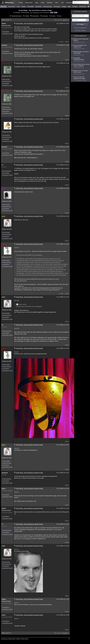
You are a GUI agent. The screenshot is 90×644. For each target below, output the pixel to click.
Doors (4, 489)
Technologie (57, 7)
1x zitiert (61, 294)
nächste (65, 20)
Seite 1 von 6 (7, 20)
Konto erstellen (81, 30)
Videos (43, 3)
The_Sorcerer (6, 63)
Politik (18, 7)
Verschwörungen (47, 7)
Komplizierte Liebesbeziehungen (80, 60)
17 (2, 165)
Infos (60, 16)
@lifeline (17, 248)
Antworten (45, 16)
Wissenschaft (11, 7)
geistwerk (5, 473)
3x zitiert (61, 42)
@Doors (17, 549)
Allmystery (9, 3)
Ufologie (64, 7)
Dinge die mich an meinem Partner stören (80, 72)
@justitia (17, 301)
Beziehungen (36, 12)
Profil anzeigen (6, 79)
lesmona (4, 45)
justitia (4, 244)
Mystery (24, 7)
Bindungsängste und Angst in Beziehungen (80, 53)
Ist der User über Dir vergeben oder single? (80, 79)
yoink (3, 216)
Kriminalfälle (31, 7)
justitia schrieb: (21, 304)
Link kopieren (6, 32)
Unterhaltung (83, 7)
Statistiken (50, 3)
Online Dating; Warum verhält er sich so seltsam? (80, 66)
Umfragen (75, 7)
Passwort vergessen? (80, 28)
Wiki (63, 3)
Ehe (41, 12)
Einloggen (81, 24)
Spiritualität (38, 7)
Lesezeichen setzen (7, 34)
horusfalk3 (5, 119)
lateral (4, 188)
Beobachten (36, 16)
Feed (52, 13)
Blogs (37, 3)
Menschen (3, 7)
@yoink (16, 352)
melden (67, 42)
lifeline (4, 24)
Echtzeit (21, 3)
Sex (31, 12)
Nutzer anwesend (80, 11)
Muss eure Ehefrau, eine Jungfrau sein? (80, 47)
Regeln (18, 639)
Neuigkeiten (69, 3)
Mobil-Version (25, 639)
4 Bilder (27, 16)
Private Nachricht (7, 81)
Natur (69, 7)
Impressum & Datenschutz (8, 639)
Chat (57, 3)
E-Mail (56, 13)
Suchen (53, 16)
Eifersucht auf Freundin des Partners (80, 41)
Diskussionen (29, 3)
